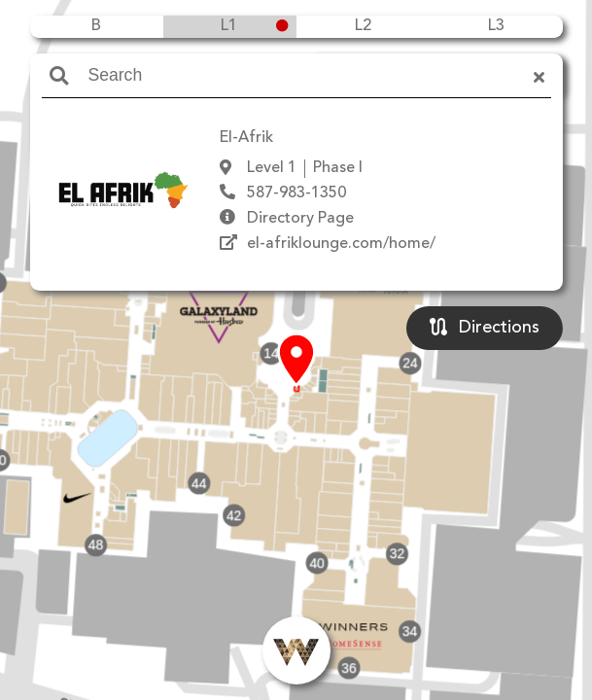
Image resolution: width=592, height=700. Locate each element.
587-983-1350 (296, 193)
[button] (296, 361)
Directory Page (300, 219)
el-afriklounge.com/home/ (341, 244)
